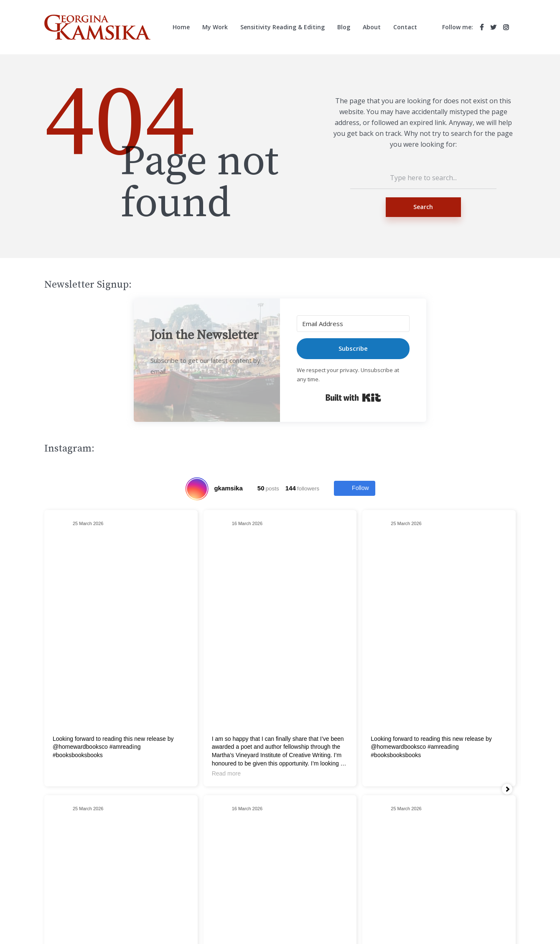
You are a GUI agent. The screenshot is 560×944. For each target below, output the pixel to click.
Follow (354, 488)
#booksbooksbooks (78, 755)
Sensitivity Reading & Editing (283, 27)
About (372, 27)
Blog (344, 27)
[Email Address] (353, 324)
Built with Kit (353, 398)
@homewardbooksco (80, 747)
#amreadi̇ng (125, 747)
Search (423, 207)
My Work (215, 27)
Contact (405, 27)
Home (181, 27)
